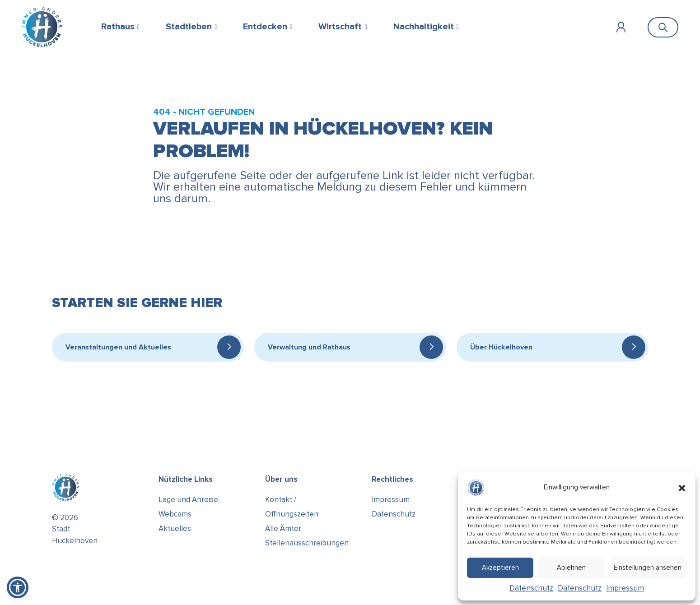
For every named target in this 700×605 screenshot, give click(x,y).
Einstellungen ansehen (648, 568)
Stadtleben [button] (189, 27)
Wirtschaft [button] (340, 27)
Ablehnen (571, 568)
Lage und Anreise (188, 500)
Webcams (175, 514)
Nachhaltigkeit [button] (424, 27)
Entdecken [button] (265, 27)
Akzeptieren (500, 568)
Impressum (625, 588)
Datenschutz (531, 588)
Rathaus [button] (118, 27)
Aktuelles (175, 528)
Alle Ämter (283, 528)
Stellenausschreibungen (307, 543)
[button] (682, 488)
